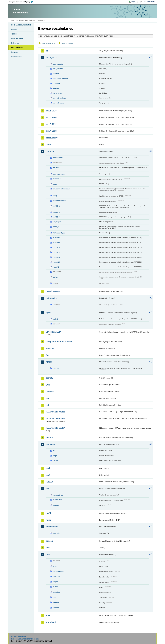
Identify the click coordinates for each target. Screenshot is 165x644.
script (55, 277)
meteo (55, 587)
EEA (22, 2)
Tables (14, 34)
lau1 (48, 468)
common (50, 151)
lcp (47, 489)
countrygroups (59, 174)
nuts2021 (57, 262)
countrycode (58, 64)
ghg (48, 385)
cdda (48, 145)
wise (48, 615)
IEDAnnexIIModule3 (55, 418)
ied (47, 405)
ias (47, 398)
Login (133, 2)
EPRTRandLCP (53, 332)
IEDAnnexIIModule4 (55, 428)
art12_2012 (51, 58)
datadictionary (53, 291)
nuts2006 (57, 243)
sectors (56, 505)
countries (57, 168)
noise (49, 520)
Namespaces (17, 57)
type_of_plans (59, 103)
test (48, 548)
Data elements (17, 38)
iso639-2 (56, 206)
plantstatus (57, 500)
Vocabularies (17, 48)
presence (57, 83)
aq (47, 51)
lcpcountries (58, 495)
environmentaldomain (62, 189)
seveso (49, 541)
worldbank (51, 622)
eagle (55, 456)
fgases (49, 362)
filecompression (59, 201)
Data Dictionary (30, 20)
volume (56, 608)
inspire (49, 438)
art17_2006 (51, 117)
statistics (57, 592)
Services (15, 52)
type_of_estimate (60, 98)
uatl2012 (56, 460)
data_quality (58, 69)
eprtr (48, 313)
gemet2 (49, 378)
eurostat (50, 348)
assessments (58, 158)
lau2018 (50, 482)
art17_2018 (51, 131)
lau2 (48, 475)
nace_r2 (56, 227)
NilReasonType (59, 233)
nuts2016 (57, 257)
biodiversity (52, 138)
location (56, 74)
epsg (55, 196)
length (55, 582)
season (56, 88)
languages (57, 222)
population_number (61, 79)
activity (56, 319)
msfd (48, 513)
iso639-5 (56, 217)
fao (47, 355)
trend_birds (57, 93)
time (55, 597)
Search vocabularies (49, 43)
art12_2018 (51, 111)
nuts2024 (57, 267)
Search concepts (67, 43)
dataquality (51, 298)
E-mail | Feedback (19, 636)
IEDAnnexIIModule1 (55, 412)
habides (50, 391)
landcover (51, 444)
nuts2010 (57, 247)
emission (57, 576)
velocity (56, 602)
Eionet (21, 20)
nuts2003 (57, 238)
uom (48, 554)
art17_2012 (51, 124)
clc (54, 451)
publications (52, 527)
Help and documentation (21, 25)
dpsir (55, 184)
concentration (58, 571)
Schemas (15, 43)
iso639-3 (56, 212)
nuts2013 (57, 252)
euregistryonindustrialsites (59, 342)
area (55, 566)
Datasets (15, 29)
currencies (57, 179)
